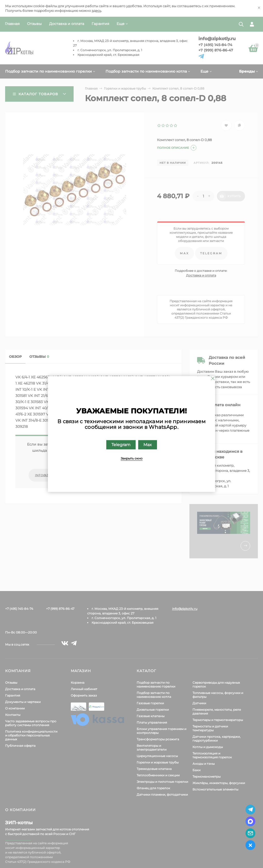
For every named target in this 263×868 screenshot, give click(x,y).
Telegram (121, 445)
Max (148, 445)
